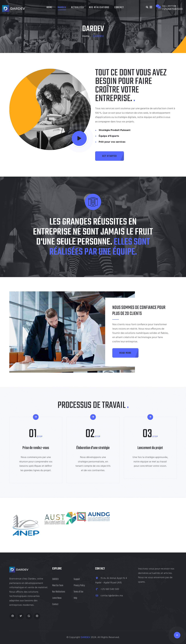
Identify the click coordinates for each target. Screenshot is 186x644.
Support (77, 579)
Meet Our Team (58, 586)
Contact (119, 7)
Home (50, 7)
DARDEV (62, 7)
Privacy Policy (79, 586)
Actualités (77, 7)
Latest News (57, 598)
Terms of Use (78, 592)
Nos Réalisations (99, 7)
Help (75, 598)
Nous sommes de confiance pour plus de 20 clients (139, 311)
